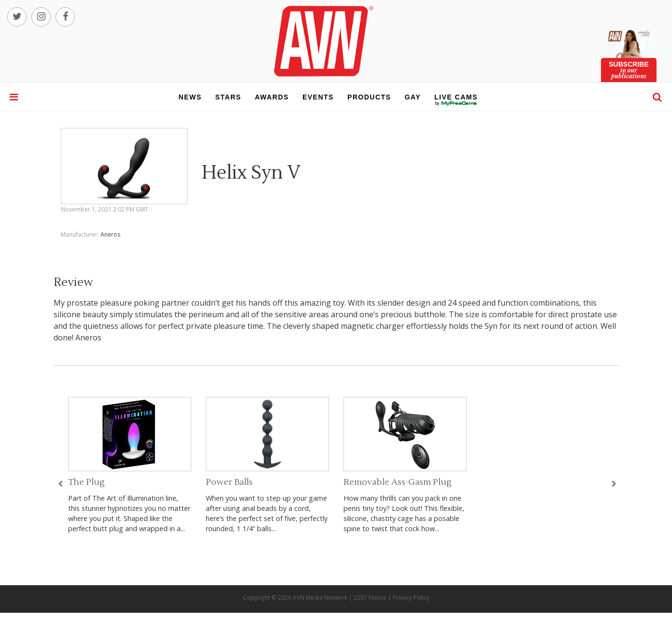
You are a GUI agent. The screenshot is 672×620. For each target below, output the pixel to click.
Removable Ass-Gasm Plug (398, 482)
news (190, 97)
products (369, 97)
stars (229, 97)
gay (413, 97)
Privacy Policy (411, 598)
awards (272, 97)
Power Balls (229, 482)
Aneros (110, 234)
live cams (456, 103)
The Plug (86, 482)
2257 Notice (370, 598)
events (318, 97)
